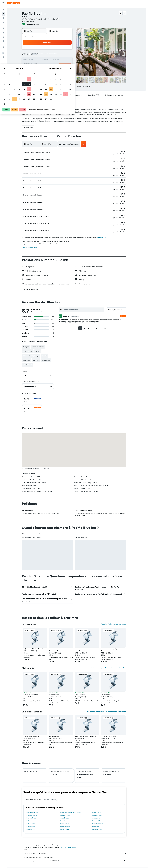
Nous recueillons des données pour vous (79, 849)
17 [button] (41, 65)
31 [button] (41, 75)
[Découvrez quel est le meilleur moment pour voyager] (3, 37)
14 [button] (61, 60)
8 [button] (66, 55)
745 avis (40, 24)
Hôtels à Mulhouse (36, 804)
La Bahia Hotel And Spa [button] (34, 729)
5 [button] (51, 55)
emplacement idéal (41, 339)
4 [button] (46, 55)
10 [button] (41, 60)
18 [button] (46, 65)
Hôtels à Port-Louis (100, 813)
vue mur (41, 343)
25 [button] (46, 70)
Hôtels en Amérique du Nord (47, 864)
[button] (3, 3)
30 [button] (71, 70)
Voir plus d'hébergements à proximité (117, 616)
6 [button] (56, 55)
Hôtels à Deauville (68, 822)
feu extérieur (50, 352)
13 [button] (56, 60)
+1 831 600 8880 (31, 21)
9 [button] (71, 55)
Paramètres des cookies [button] (33, 239)
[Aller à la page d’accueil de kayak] (14, 3)
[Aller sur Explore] (3, 28)
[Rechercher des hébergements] (3, 14)
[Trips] (3, 47)
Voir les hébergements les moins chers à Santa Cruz (112, 660)
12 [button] (51, 60)
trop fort (48, 348)
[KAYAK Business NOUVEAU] (3, 41)
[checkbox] (36, 392)
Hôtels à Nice (98, 819)
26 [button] (51, 70)
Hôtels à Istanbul (99, 810)
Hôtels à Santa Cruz (105, 864)
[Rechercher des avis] (87, 302)
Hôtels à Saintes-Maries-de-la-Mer (73, 804)
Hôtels (34, 864)
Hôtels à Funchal (35, 813)
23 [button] (71, 65)
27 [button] (56, 70)
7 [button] (61, 55)
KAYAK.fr (28, 864)
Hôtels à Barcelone (68, 816)
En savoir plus (105, 230)
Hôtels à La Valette (68, 807)
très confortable (31, 343)
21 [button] (61, 65)
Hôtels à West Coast (91, 864)
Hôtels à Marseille (67, 819)
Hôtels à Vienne (35, 816)
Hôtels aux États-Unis (63, 864)
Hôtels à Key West (100, 807)
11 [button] (46, 60)
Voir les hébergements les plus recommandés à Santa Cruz (110, 704)
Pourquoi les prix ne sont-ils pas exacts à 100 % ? (79, 853)
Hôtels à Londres (99, 804)
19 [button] (51, 65)
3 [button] (41, 55)
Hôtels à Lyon (34, 822)
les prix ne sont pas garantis (72, 840)
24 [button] (41, 70)
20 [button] (56, 65)
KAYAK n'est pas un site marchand (79, 846)
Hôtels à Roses (35, 810)
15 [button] (66, 60)
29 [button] (66, 70)
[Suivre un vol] (3, 33)
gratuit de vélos (31, 357)
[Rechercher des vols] (3, 9)
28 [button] (61, 70)
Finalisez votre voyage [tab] (55, 792)
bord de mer (30, 352)
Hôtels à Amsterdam (100, 816)
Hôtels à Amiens (35, 807)
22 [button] (66, 65)
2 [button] (71, 50)
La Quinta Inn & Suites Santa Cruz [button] (38, 641)
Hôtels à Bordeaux (100, 822)
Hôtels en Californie (77, 864)
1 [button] (66, 50)
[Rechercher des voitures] (3, 18)
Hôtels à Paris (34, 819)
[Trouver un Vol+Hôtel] (3, 22)
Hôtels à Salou (66, 813)
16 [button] (71, 60)
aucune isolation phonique (34, 348)
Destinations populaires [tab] (37, 792)
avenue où (40, 352)
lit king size (30, 339)
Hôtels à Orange (67, 810)
